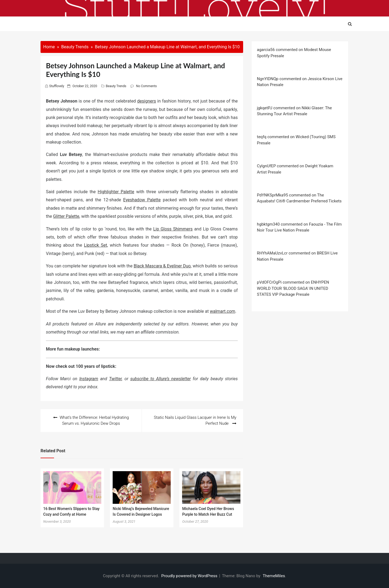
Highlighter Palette (116, 192)
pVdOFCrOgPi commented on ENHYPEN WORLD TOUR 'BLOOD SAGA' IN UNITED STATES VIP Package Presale (293, 288)
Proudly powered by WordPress (190, 576)
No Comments (146, 86)
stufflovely (57, 86)
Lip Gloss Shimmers (173, 229)
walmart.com (223, 311)
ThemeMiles (274, 576)
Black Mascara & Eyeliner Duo (162, 266)
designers (147, 101)
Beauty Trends (116, 86)
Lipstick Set (96, 245)
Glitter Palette (66, 216)
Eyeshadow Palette (142, 200)
